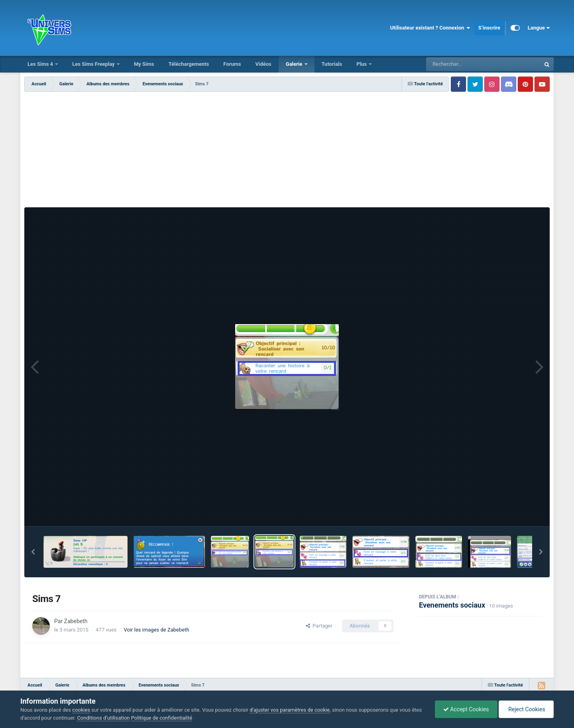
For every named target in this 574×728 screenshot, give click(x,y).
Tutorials (332, 64)
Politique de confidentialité (162, 718)
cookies (81, 710)
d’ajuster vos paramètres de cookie (290, 710)
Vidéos (263, 64)
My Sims (144, 64)
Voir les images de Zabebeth (157, 630)
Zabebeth (76, 621)
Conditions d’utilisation (103, 718)
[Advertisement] (287, 152)
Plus (362, 64)
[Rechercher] (462, 64)
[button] (33, 552)
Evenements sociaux (452, 605)
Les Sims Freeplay (94, 64)
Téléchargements (189, 64)
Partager (319, 626)
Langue (539, 28)
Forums (232, 64)
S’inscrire (489, 28)
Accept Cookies (466, 709)
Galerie (295, 64)
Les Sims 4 (41, 64)
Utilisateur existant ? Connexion (430, 28)
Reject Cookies (526, 709)
